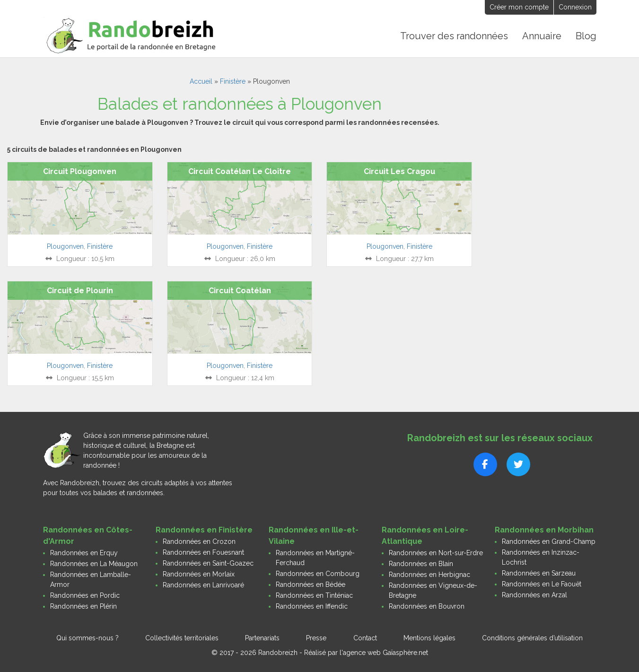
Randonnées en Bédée (311, 585)
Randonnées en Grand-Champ (549, 541)
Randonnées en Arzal (534, 595)
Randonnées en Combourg (318, 574)
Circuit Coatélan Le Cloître (240, 171)
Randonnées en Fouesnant (203, 552)
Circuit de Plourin (80, 291)
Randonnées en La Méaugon (94, 564)
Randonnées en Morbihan (544, 530)
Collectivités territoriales (182, 638)
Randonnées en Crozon (199, 541)
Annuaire (542, 36)
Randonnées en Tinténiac (314, 595)
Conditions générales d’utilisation (532, 638)
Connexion (575, 7)
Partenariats (262, 638)
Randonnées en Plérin (83, 606)
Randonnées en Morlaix (199, 574)
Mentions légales (429, 638)
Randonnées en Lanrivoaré (203, 585)
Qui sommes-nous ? (88, 638)
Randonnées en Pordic (85, 595)
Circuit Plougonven (80, 171)
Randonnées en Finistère (204, 530)
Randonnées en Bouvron (427, 606)
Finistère (233, 81)
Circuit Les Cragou (399, 171)
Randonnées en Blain (421, 564)
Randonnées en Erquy (84, 553)
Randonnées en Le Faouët (542, 584)
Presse (316, 638)
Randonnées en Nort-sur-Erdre (436, 553)
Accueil (201, 81)
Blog (586, 36)
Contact (365, 638)
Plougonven (65, 246)
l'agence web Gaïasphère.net (384, 653)
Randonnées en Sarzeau (539, 573)
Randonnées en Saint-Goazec (208, 563)
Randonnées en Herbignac (429, 575)
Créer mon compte (519, 7)
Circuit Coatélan (240, 291)
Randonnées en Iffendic (312, 606)
